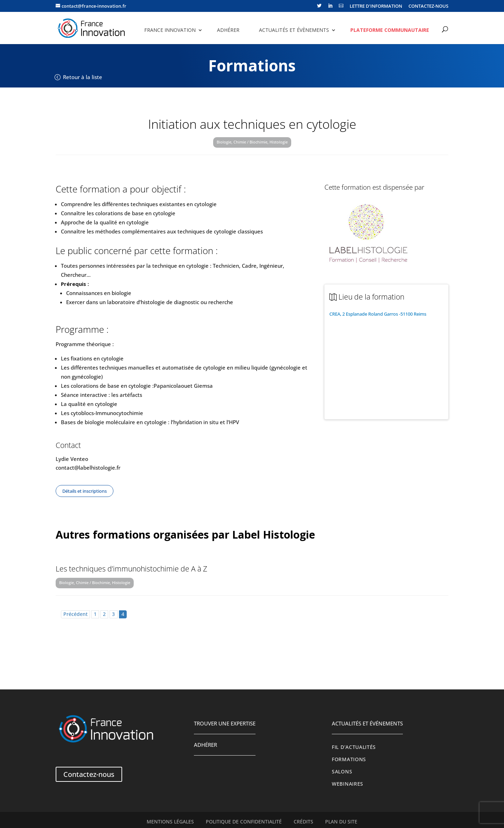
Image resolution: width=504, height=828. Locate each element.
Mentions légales (170, 822)
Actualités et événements (367, 723)
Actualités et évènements (294, 30)
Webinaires (348, 784)
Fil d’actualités (354, 747)
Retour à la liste (83, 77)
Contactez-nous (89, 774)
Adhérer (228, 30)
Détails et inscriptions (85, 491)
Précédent (75, 614)
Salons (342, 772)
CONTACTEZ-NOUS (428, 6)
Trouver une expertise (225, 723)
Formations (349, 759)
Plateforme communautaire (390, 30)
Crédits (303, 822)
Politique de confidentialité (244, 822)
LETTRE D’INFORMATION (376, 6)
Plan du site (341, 822)
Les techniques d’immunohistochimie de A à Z (131, 569)
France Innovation (170, 30)
